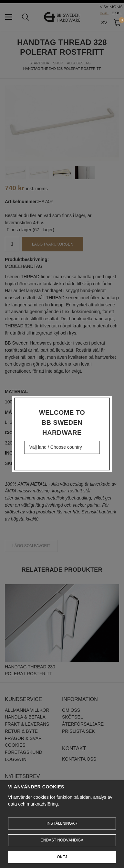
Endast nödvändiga (62, 840)
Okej (62, 857)
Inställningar (62, 823)
